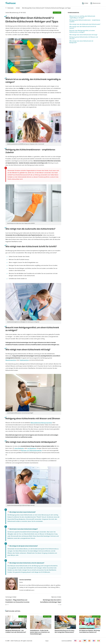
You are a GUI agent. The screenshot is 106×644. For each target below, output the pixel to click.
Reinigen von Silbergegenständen (31, 451)
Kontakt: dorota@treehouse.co (27, 590)
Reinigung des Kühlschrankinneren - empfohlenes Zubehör (85, 21)
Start (47, 641)
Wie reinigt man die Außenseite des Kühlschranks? (85, 24)
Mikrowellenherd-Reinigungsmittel (41, 423)
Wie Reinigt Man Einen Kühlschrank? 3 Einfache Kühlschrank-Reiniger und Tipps (46, 8)
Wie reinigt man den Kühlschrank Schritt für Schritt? (83, 27)
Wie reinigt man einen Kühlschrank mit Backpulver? (81, 42)
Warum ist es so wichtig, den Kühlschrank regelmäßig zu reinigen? (82, 17)
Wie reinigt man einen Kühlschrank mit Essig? (83, 35)
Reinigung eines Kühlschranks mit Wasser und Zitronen (84, 38)
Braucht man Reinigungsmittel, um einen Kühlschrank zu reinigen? (82, 31)
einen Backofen (19, 448)
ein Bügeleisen (32, 448)
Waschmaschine (11, 360)
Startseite (10, 8)
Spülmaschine (24, 360)
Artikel (18, 8)
